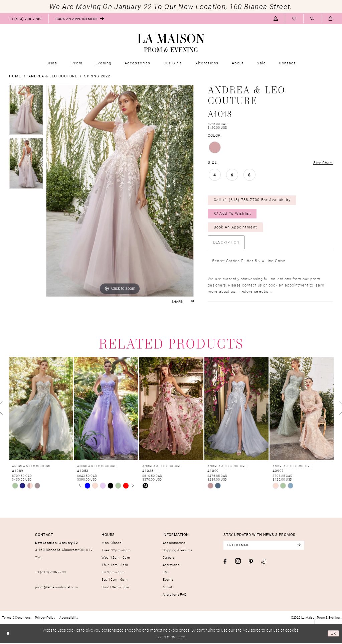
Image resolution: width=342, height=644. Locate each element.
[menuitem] (25, 19)
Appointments (174, 544)
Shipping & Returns (178, 551)
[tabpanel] (26, 112)
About (167, 588)
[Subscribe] (301, 546)
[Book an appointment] (80, 19)
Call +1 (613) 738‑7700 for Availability (252, 200)
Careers (169, 559)
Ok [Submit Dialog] (333, 634)
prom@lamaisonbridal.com (56, 588)
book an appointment (288, 286)
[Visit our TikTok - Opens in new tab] (264, 563)
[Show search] (312, 19)
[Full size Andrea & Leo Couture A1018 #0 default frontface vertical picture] (120, 191)
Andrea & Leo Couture (53, 76)
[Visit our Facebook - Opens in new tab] (225, 563)
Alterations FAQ (175, 595)
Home (15, 76)
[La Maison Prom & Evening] (171, 43)
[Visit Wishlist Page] (294, 19)
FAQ (166, 573)
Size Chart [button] (323, 163)
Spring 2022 (97, 76)
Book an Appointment (236, 228)
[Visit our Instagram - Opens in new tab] (238, 563)
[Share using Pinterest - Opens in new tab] (193, 301)
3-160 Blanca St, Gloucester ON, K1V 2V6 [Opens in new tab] (64, 551)
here (181, 638)
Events (168, 581)
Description (226, 243)
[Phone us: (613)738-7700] (25, 19)
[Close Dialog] (8, 635)
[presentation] (41, 410)
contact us (252, 286)
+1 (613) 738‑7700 (50, 573)
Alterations (171, 566)
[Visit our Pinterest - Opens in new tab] (251, 563)
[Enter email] (265, 546)
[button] (276, 19)
